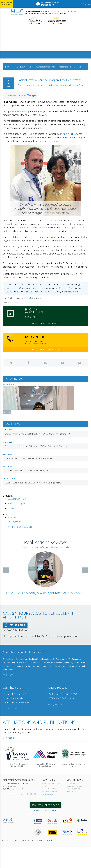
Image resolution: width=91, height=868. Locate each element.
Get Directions (48, 794)
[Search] (85, 4)
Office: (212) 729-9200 (50, 791)
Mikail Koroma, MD (14, 698)
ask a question (55, 705)
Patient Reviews (19, 67)
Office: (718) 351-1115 (74, 789)
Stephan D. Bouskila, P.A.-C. (18, 702)
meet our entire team (14, 709)
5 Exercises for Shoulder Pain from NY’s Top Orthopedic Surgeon (36, 446)
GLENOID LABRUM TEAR (17, 499)
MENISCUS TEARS (14, 522)
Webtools (20, 789)
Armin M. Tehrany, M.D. (16, 694)
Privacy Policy (27, 841)
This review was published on (20, 96)
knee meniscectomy (19, 111)
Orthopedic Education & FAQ (63, 694)
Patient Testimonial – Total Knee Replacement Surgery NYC (33, 483)
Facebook (28, 363)
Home (8, 67)
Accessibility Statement (11, 841)
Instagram (80, 363)
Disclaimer (39, 841)
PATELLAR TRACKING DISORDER (20, 527)
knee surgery (46, 237)
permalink (15, 302)
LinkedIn (45, 363)
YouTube (62, 363)
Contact (49, 841)
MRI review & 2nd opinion (61, 698)
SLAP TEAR (12, 508)
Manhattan (31, 298)
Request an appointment (45, 805)
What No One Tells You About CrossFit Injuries (27, 470)
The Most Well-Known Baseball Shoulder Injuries (28, 458)
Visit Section (9, 738)
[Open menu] (89, 4)
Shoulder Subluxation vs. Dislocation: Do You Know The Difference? (37, 434)
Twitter (11, 363)
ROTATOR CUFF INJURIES (17, 504)
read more (8, 675)
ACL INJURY (12, 517)
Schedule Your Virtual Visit (7, 4)
